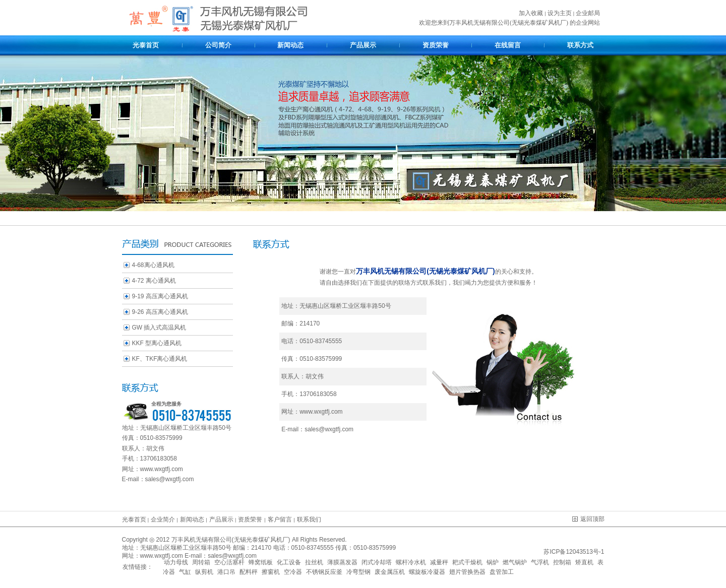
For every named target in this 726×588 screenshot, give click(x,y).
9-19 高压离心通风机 (160, 296)
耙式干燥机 (467, 562)
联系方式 (580, 45)
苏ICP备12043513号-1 (573, 552)
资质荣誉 (436, 45)
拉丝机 (314, 562)
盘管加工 (502, 572)
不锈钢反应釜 (324, 572)
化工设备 (289, 562)
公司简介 (218, 45)
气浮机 (540, 562)
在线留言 (508, 45)
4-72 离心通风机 (154, 281)
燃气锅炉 (515, 562)
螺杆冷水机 (411, 562)
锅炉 (493, 562)
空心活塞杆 (229, 562)
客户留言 (280, 519)
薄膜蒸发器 (342, 562)
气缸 (185, 572)
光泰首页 (146, 45)
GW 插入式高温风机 (159, 328)
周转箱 (201, 562)
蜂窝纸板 (261, 562)
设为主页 (560, 13)
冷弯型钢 (358, 572)
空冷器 (293, 572)
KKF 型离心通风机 (157, 343)
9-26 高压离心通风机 (160, 312)
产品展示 (363, 45)
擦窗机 (271, 572)
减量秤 (439, 562)
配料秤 (249, 572)
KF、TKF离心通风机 (160, 359)
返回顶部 (588, 519)
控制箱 (562, 562)
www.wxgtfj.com (162, 469)
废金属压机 (390, 572)
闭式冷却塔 (377, 562)
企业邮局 (588, 13)
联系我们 (309, 519)
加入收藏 (531, 13)
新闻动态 (290, 45)
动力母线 (176, 562)
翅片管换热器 (467, 572)
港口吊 (226, 572)
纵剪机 (204, 572)
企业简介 (164, 519)
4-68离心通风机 (153, 265)
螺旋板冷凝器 (427, 572)
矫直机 (584, 562)
